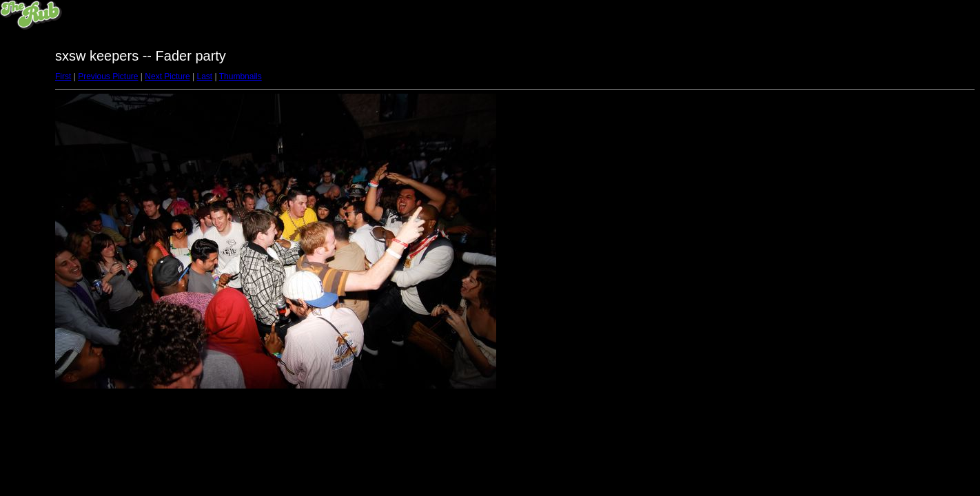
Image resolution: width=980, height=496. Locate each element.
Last (204, 76)
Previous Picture (108, 76)
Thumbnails (241, 76)
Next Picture (167, 76)
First (63, 76)
